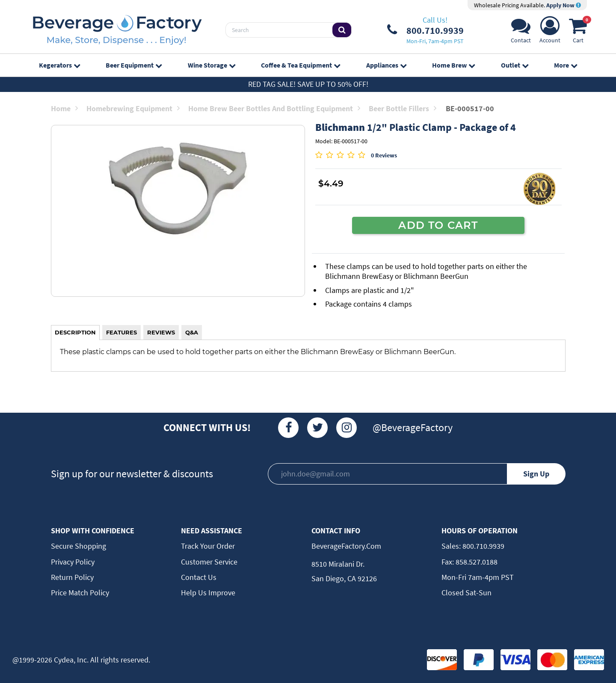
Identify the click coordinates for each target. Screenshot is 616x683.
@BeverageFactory (413, 427)
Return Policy (72, 577)
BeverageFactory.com (346, 546)
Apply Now (564, 5)
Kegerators (59, 65)
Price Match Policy (80, 593)
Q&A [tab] (192, 332)
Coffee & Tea (301, 65)
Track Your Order (208, 546)
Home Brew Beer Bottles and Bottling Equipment (274, 108)
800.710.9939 (483, 546)
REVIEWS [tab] (161, 332)
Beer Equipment (134, 65)
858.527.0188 (476, 562)
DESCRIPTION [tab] (75, 332)
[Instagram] (346, 428)
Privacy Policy (73, 562)
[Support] (521, 32)
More (566, 65)
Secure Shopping (78, 546)
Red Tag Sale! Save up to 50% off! (308, 84)
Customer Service (209, 562)
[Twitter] (317, 428)
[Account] (550, 32)
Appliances (386, 65)
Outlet (515, 65)
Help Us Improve (208, 593)
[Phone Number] (425, 30)
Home (64, 108)
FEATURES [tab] (121, 332)
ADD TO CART (438, 225)
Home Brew (453, 65)
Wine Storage (212, 65)
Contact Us (199, 577)
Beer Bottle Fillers (403, 108)
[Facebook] (288, 428)
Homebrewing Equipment (133, 108)
